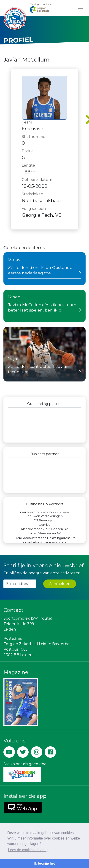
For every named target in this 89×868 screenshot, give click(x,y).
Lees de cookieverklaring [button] (28, 850)
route (46, 618)
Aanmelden (60, 584)
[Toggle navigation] (81, 7)
